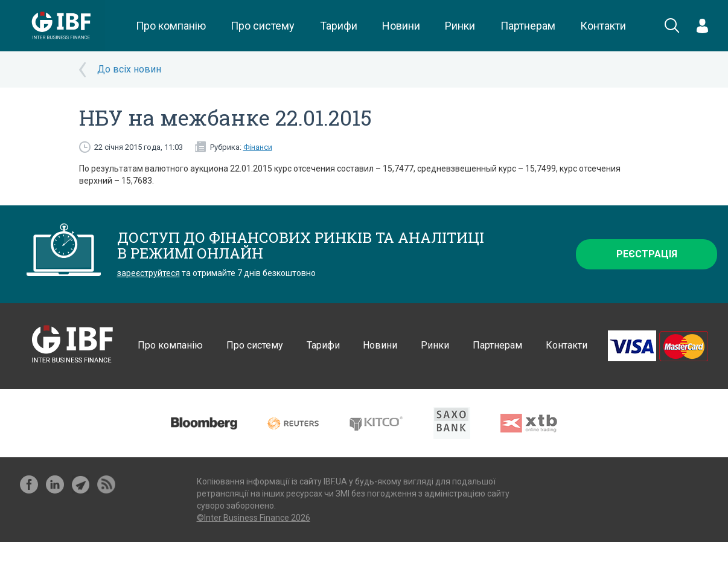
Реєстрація (647, 254)
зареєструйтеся (148, 273)
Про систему (263, 26)
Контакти (603, 26)
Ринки (460, 26)
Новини (401, 26)
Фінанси (258, 147)
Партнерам (528, 26)
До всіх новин (129, 69)
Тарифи (339, 26)
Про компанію (171, 26)
